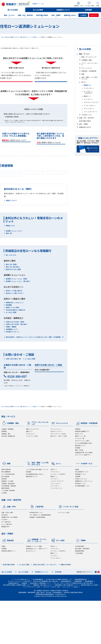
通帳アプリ (29, 475)
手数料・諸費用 (11, 370)
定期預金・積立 (6, 477)
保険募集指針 (78, 625)
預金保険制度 (89, 625)
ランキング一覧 (80, 482)
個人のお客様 (13, 10)
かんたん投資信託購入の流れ (84, 486)
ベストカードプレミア (91, 102)
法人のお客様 (38, 10)
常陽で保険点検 (6, 513)
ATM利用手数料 (80, 589)
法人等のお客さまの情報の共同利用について (59, 623)
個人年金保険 (5, 520)
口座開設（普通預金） (8, 472)
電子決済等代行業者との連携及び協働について (17, 628)
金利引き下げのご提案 (13, 313)
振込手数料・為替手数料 (82, 592)
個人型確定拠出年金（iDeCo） (35, 517)
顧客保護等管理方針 (81, 623)
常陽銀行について (63, 10)
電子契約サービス (80, 527)
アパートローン (89, 109)
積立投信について (80, 489)
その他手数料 (79, 596)
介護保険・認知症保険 (8, 527)
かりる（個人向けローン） (23, 37)
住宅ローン (36, 37)
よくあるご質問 (11, 356)
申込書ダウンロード (12, 375)
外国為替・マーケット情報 (34, 589)
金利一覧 (9, 277)
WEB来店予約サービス (36, 556)
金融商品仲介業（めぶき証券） (84, 496)
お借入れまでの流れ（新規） (15, 365)
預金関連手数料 (80, 594)
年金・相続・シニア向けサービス (90, 78)
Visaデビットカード (56, 475)
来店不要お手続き (85, 121)
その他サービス (87, 115)
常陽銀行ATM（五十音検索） (10, 560)
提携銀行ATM (5, 570)
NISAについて (79, 477)
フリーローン (88, 99)
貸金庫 (77, 513)
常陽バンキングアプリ (33, 472)
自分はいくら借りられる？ (15, 336)
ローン (84, 82)
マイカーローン (89, 88)
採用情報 (88, 10)
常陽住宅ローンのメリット (15, 346)
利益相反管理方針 (14, 626)
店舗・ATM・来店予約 (86, 118)
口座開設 (83, 15)
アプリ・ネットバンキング (90, 64)
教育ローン (87, 96)
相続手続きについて (32, 520)
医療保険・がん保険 (7, 524)
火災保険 (4, 536)
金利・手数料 (84, 124)
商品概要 (9, 348)
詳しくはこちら (11, 298)
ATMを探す (5, 558)
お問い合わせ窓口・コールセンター (45, 608)
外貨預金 (78, 491)
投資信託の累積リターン (9, 594)
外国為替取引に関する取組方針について (66, 628)
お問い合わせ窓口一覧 (13, 402)
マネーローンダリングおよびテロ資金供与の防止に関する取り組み (73, 626)
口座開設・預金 (87, 60)
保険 (83, 74)
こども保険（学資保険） (9, 534)
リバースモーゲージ (90, 112)
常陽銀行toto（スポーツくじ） (84, 524)
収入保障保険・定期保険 (9, 529)
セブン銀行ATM (6, 565)
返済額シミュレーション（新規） (17, 322)
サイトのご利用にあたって (22, 623)
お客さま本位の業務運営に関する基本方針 (46, 625)
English (76, 630)
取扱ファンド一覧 (80, 479)
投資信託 (78, 472)
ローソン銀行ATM (7, 567)
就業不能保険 (5, 531)
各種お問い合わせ (85, 127)
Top (3, 37)
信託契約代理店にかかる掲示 (89, 628)
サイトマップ (67, 630)
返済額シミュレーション (14, 274)
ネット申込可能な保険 (8, 517)
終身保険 (4, 522)
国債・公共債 (79, 493)
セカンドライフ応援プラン (83, 498)
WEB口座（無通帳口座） (9, 479)
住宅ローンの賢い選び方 (14, 334)
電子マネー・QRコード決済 (59, 479)
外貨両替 (78, 520)
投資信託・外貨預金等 (89, 71)
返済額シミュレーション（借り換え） (18, 324)
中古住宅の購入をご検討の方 (15, 353)
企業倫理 (24, 626)
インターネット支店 (32, 479)
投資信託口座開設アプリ (82, 475)
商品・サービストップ (89, 57)
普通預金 (4, 475)
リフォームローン (90, 105)
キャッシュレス (87, 68)
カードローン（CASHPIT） (88, 92)
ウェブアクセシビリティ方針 (31, 630)
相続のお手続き (66, 608)
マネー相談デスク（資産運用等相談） (41, 558)
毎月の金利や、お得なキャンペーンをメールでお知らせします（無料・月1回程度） (34, 380)
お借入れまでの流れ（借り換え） (17, 367)
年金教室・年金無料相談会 (37, 560)
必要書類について (12, 372)
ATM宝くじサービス (81, 522)
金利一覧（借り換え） (13, 310)
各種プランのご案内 (12, 351)
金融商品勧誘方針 (66, 625)
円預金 (3, 589)
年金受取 (29, 515)
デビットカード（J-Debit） (59, 477)
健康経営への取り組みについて (42, 628)
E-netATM (4, 563)
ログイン (94, 15)
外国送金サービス (80, 517)
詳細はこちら (10, 244)
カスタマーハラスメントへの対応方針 (19, 625)
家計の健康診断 (6, 515)
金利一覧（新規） (12, 308)
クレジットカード (56, 472)
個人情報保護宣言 (38, 623)
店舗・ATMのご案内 (7, 556)
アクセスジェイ (31, 477)
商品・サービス (84, 54)
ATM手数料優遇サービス (82, 529)
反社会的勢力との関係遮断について (40, 626)
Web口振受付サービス (82, 515)
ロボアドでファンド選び (82, 484)
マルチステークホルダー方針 (51, 630)
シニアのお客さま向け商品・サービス (37, 513)
